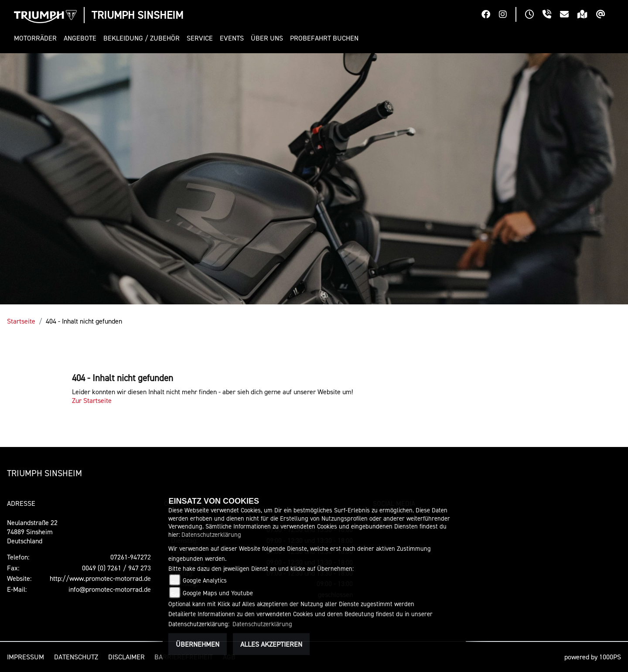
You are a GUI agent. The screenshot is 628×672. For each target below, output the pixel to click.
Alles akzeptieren (271, 644)
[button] (37, 38)
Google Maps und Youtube (218, 593)
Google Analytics (205, 580)
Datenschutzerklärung (211, 534)
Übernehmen (198, 644)
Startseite (21, 321)
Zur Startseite (92, 400)
